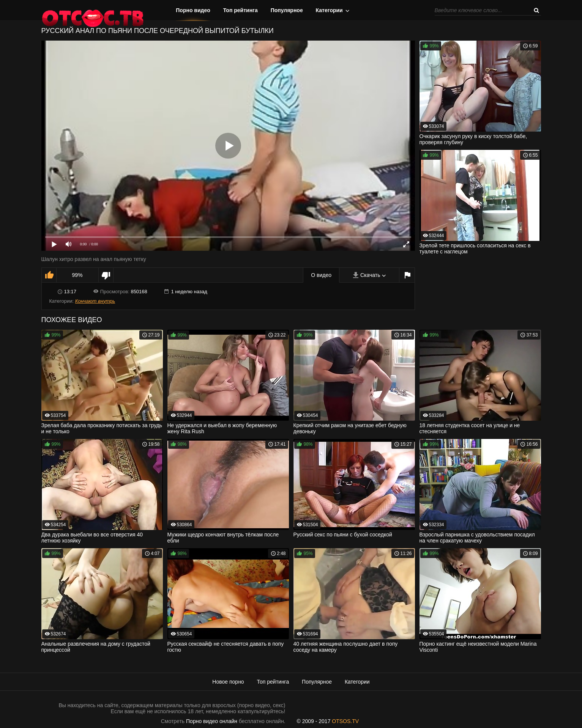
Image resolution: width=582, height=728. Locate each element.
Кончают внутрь (95, 301)
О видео (321, 275)
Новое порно (228, 682)
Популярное (287, 10)
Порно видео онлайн (212, 721)
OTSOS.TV (345, 721)
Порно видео (193, 10)
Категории (329, 10)
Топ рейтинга (241, 10)
